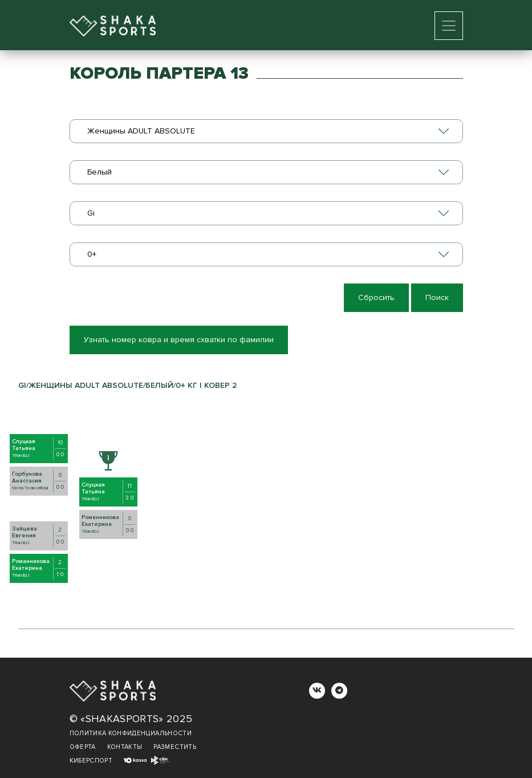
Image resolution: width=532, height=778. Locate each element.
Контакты (125, 747)
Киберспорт (91, 761)
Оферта (83, 747)
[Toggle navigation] (449, 26)
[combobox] (266, 131)
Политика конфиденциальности (131, 733)
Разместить (175, 747)
